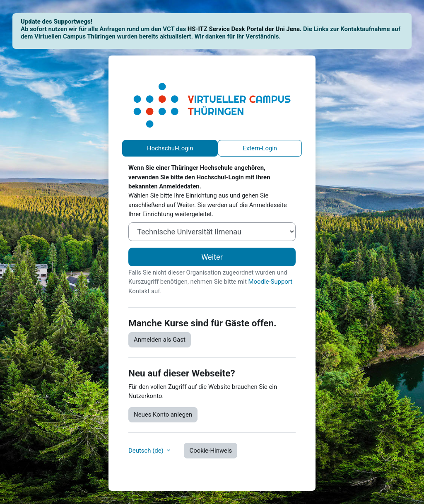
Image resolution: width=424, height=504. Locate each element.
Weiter (212, 257)
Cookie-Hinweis (211, 451)
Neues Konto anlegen (163, 415)
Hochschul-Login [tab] (170, 148)
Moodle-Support (270, 282)
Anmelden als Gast (160, 340)
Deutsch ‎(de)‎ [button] (147, 451)
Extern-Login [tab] (260, 148)
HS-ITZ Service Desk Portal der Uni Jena (244, 29)
